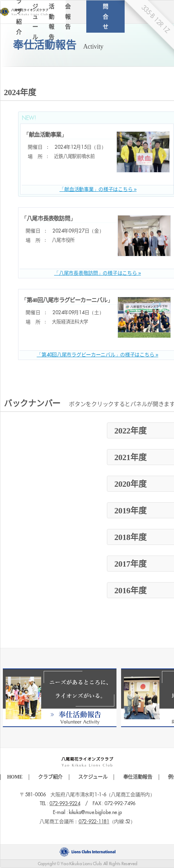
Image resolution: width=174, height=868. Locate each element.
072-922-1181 (94, 822)
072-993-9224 (65, 804)
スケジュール (93, 777)
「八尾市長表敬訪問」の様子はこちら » (97, 273)
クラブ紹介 (50, 777)
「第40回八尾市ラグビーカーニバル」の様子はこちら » (97, 355)
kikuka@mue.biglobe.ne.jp (95, 813)
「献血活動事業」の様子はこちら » (98, 190)
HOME (15, 777)
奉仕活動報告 (138, 777)
